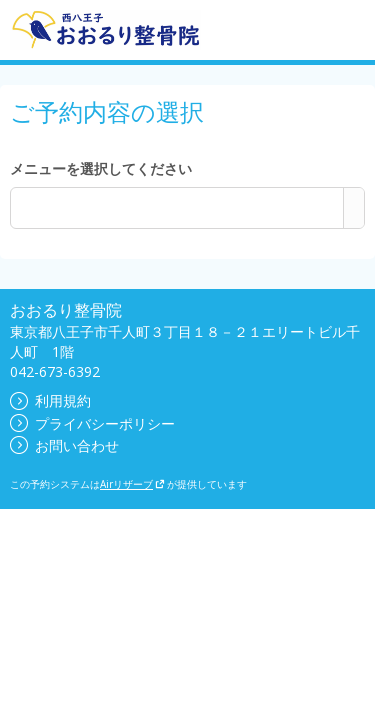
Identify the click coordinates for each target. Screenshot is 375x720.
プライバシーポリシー (92, 423)
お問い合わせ (64, 445)
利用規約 (50, 400)
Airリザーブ (132, 484)
